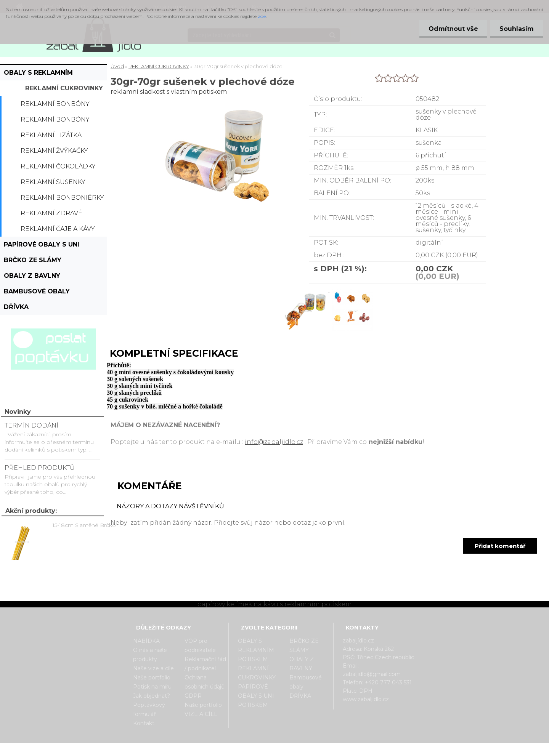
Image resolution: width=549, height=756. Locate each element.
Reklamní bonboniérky (62, 198)
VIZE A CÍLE (201, 714)
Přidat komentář (500, 546)
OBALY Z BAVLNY (32, 276)
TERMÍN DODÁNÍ (31, 425)
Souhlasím (516, 29)
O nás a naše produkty (150, 655)
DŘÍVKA (16, 307)
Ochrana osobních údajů (205, 682)
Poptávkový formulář (149, 710)
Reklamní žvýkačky (54, 151)
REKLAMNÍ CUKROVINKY (64, 88)
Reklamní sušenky (53, 182)
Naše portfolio (152, 678)
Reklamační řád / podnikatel (205, 664)
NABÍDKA (146, 641)
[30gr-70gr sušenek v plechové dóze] (306, 290)
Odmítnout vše (452, 29)
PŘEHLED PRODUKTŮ (40, 468)
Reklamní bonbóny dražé (55, 122)
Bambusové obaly (37, 291)
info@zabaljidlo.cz (274, 442)
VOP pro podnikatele (200, 645)
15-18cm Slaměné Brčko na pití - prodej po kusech (88, 525)
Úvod (117, 66)
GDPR (193, 696)
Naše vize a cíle (153, 668)
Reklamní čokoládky (58, 166)
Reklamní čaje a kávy (58, 229)
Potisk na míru (152, 687)
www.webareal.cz (305, 750)
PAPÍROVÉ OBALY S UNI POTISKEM (42, 247)
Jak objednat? (152, 696)
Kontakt (144, 723)
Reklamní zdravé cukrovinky (51, 215)
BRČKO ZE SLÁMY (33, 260)
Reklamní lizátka (51, 135)
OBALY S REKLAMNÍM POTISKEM (38, 75)
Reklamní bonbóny (55, 104)
